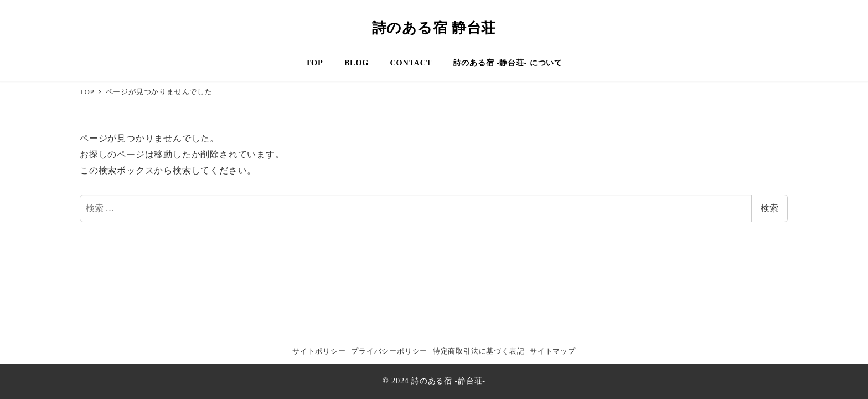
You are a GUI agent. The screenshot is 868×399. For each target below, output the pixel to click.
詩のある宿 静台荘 (434, 28)
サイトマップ (553, 351)
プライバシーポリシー (389, 351)
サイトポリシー (319, 351)
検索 (769, 208)
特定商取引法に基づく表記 (479, 351)
